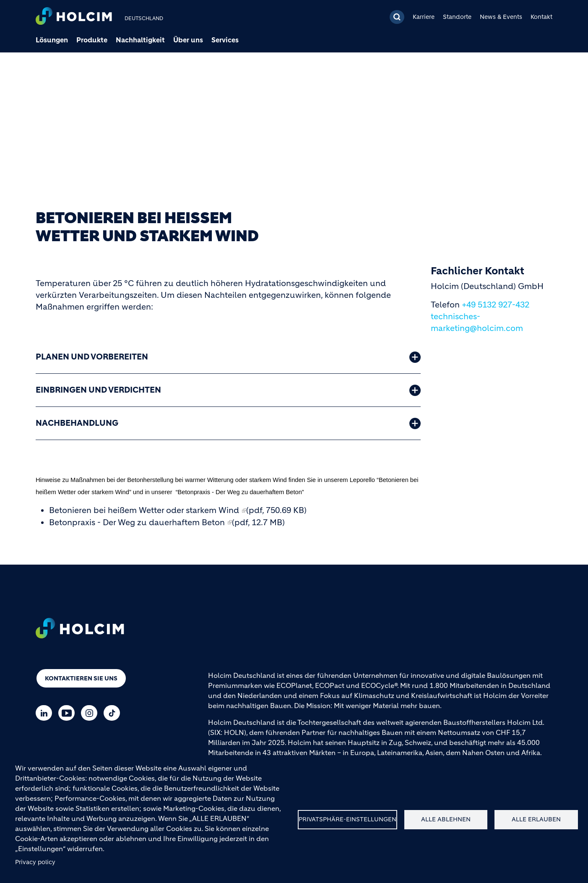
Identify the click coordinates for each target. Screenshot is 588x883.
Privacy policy (35, 862)
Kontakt (541, 17)
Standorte (457, 17)
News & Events (501, 17)
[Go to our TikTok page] (114, 713)
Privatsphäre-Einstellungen (347, 819)
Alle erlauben (536, 819)
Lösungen (52, 40)
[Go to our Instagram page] (91, 713)
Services (225, 40)
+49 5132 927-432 (496, 305)
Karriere (424, 17)
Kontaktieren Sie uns (81, 678)
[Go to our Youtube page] (69, 713)
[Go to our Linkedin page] (46, 713)
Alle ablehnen (446, 819)
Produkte (92, 40)
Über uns (188, 40)
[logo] (74, 17)
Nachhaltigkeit (140, 40)
